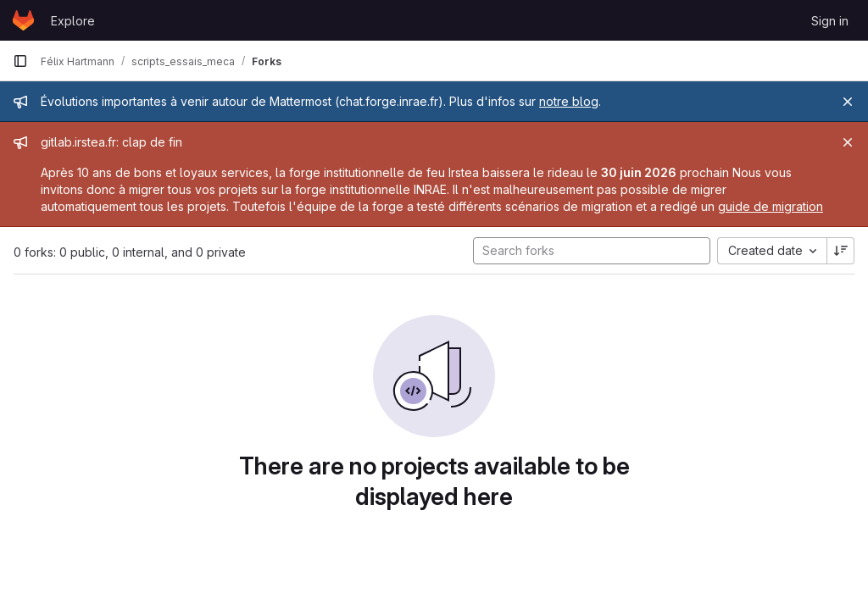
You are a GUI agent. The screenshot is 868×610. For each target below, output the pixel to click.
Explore (73, 21)
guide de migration (771, 206)
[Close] (848, 102)
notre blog (569, 101)
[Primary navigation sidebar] (20, 61)
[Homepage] (23, 20)
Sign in (830, 21)
